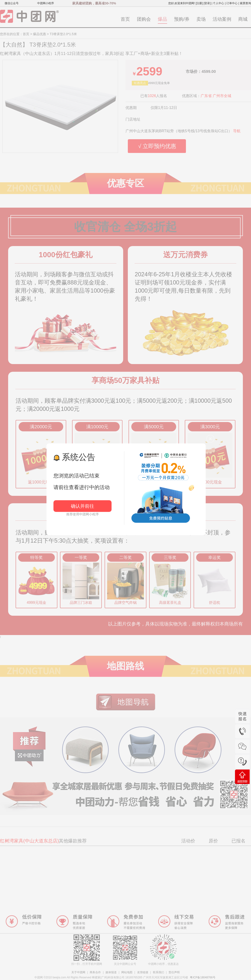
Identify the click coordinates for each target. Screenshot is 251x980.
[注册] (199, 3)
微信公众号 (12, 3)
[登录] (207, 3)
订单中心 (232, 3)
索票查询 (245, 3)
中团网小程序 (46, 3)
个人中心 (218, 3)
